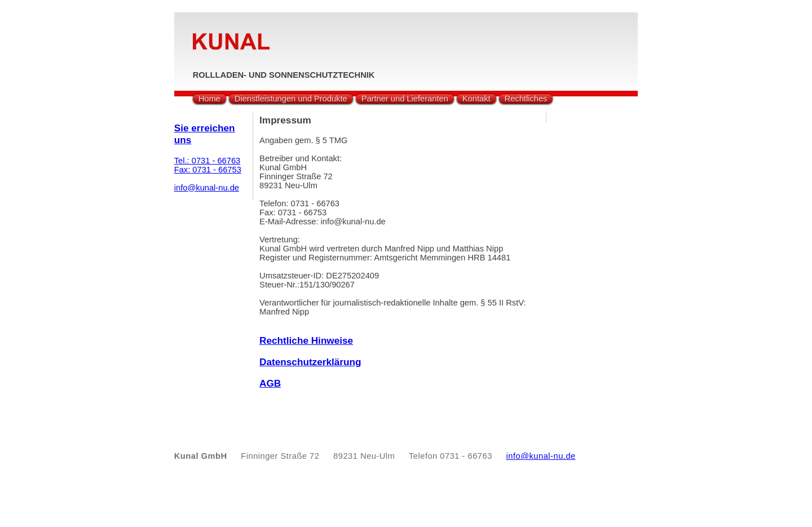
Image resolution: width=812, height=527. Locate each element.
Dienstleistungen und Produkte (291, 99)
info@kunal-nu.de (207, 188)
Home (209, 99)
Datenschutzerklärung (310, 362)
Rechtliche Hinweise (306, 340)
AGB (270, 383)
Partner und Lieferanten (405, 99)
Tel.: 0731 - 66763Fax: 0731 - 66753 (208, 165)
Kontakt (476, 99)
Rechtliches (526, 99)
